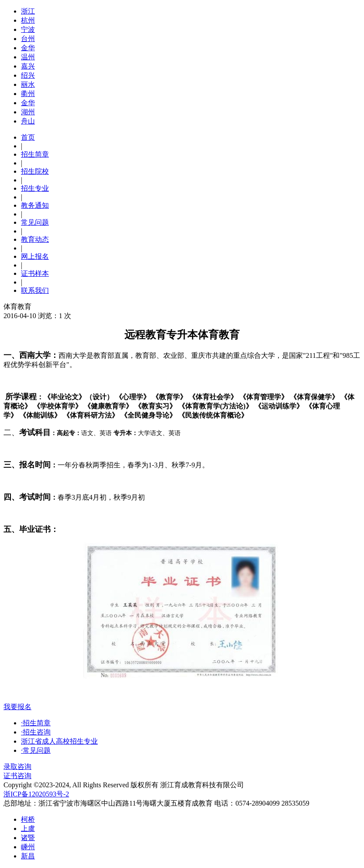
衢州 (28, 94)
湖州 (28, 112)
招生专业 (35, 188)
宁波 (28, 29)
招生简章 (35, 154)
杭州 (28, 20)
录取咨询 (17, 767)
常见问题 (35, 222)
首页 (28, 137)
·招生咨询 (36, 732)
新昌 (28, 856)
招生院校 (35, 171)
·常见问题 (36, 750)
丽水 (28, 84)
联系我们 (35, 290)
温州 (28, 57)
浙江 (28, 11)
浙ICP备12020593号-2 (36, 794)
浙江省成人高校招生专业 (59, 741)
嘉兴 (28, 66)
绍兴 (28, 75)
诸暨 (28, 838)
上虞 (28, 829)
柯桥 (28, 819)
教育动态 (35, 239)
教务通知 (35, 205)
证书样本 (35, 273)
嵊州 (28, 847)
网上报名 (35, 256)
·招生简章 (36, 723)
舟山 (28, 121)
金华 (28, 48)
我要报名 (17, 707)
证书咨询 (17, 776)
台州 (28, 39)
